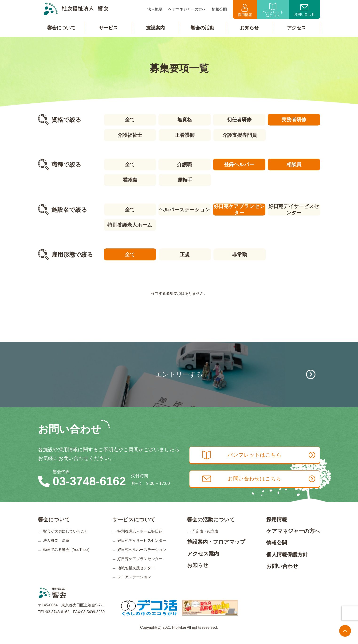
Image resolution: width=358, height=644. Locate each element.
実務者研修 (294, 120)
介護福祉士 (130, 135)
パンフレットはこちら (273, 10)
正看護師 (185, 135)
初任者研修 (239, 120)
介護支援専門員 (239, 135)
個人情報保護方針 (287, 562)
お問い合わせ (304, 10)
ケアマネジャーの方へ (293, 539)
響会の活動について (211, 527)
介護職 (184, 164)
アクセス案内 (203, 561)
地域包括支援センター (136, 575)
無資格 (184, 120)
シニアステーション (134, 584)
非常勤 (239, 253)
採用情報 (245, 10)
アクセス (296, 28)
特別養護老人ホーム (130, 224)
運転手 (184, 179)
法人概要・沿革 (56, 548)
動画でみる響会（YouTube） (67, 557)
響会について (54, 527)
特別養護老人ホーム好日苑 (140, 539)
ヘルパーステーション (185, 209)
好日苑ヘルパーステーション (142, 557)
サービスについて (134, 527)
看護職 (130, 179)
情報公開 (277, 550)
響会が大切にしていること (66, 539)
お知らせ (198, 573)
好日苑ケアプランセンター (239, 209)
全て (130, 120)
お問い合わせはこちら (261, 487)
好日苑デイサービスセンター (294, 209)
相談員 (294, 164)
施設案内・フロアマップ (216, 549)
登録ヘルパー (239, 164)
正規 (185, 253)
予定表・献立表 (205, 539)
